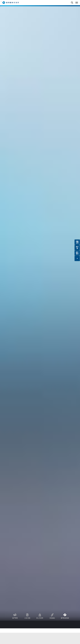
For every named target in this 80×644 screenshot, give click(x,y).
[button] (77, 3)
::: (1, 1)
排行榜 (77, 248)
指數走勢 (77, 242)
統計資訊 (77, 253)
